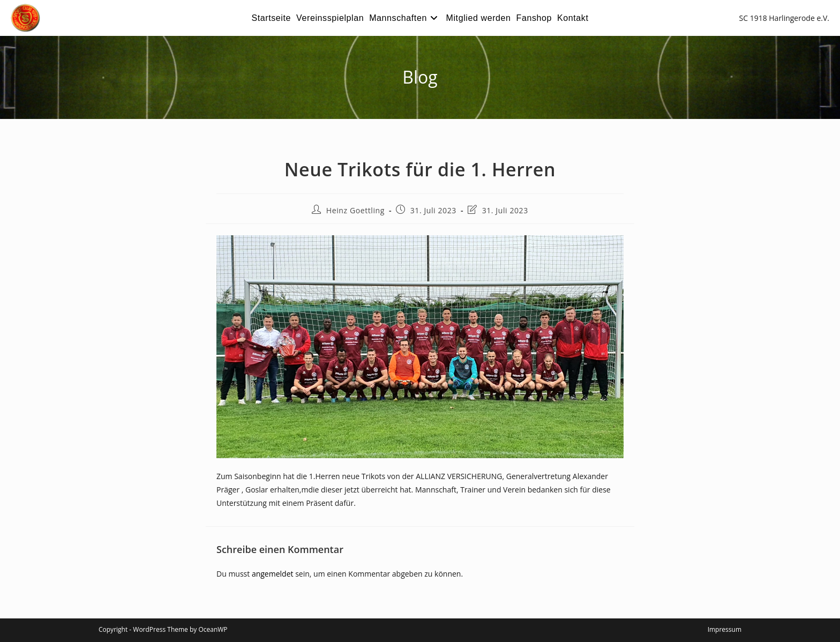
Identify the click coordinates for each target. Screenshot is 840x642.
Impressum (725, 629)
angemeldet (273, 574)
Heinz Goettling (355, 210)
